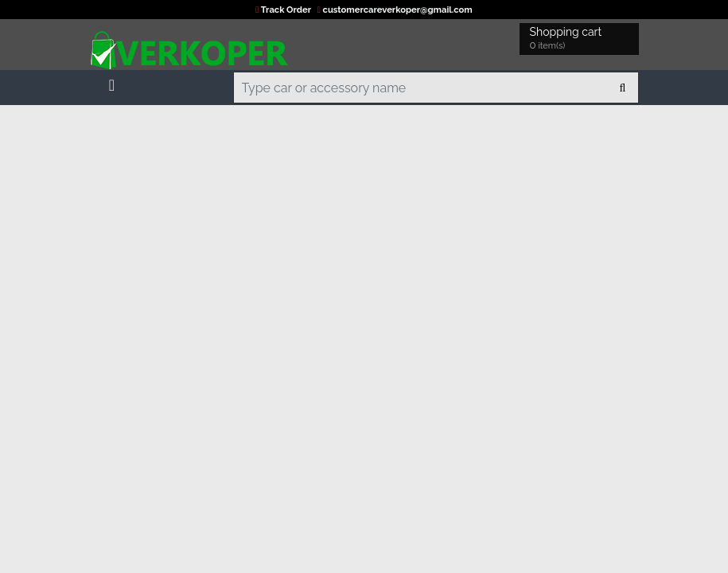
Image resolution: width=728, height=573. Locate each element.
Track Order (284, 10)
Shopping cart (568, 39)
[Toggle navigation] (112, 82)
